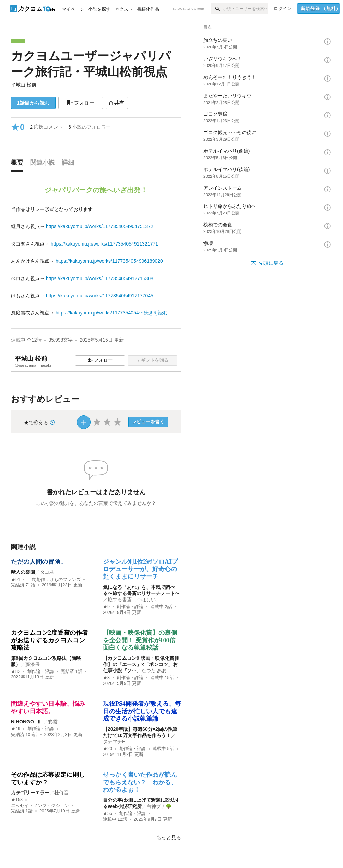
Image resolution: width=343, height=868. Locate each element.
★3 (106, 678)
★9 (106, 607)
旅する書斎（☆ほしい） (134, 599)
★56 (108, 813)
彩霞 (53, 722)
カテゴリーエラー (30, 793)
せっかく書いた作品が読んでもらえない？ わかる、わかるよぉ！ (140, 782)
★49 (16, 729)
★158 (17, 800)
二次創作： (54, 580)
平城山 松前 (24, 85)
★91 (16, 580)
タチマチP (114, 741)
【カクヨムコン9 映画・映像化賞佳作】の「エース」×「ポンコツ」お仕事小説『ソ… (141, 664)
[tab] (19, 164)
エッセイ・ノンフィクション (40, 806)
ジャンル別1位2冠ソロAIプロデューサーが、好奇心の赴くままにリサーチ (140, 569)
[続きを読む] (96, 261)
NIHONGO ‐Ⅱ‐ (27, 722)
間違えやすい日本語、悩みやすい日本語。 (48, 708)
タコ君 (47, 572)
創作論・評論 (130, 607)
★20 (108, 749)
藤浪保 (33, 664)
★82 (16, 671)
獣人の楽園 (23, 572)
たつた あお (154, 670)
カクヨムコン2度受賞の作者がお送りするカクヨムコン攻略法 (50, 640)
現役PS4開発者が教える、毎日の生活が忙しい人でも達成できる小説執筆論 (142, 711)
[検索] (217, 9)
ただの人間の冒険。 (39, 562)
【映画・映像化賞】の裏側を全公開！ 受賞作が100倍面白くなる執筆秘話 (140, 640)
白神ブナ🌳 (159, 806)
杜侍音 (61, 793)
